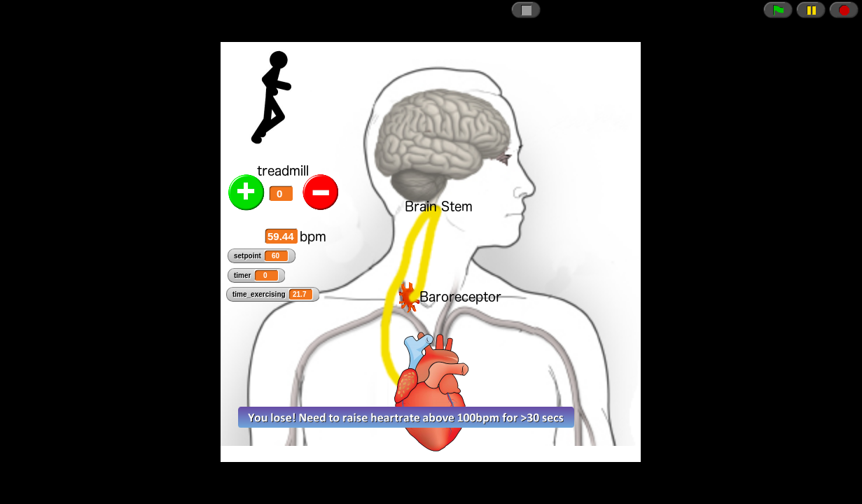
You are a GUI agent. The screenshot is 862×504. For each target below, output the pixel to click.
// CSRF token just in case (431, 252)
